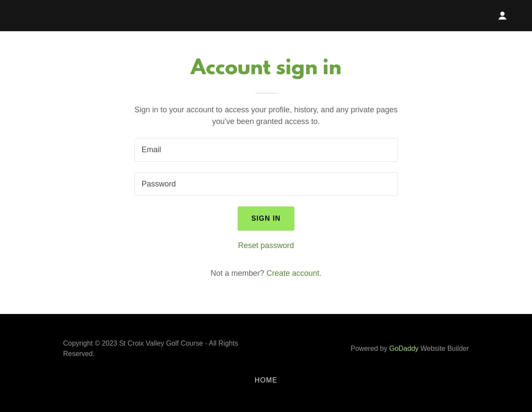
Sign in (266, 218)
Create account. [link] (294, 273)
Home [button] (266, 380)
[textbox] (266, 150)
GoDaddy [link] (404, 348)
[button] (503, 16)
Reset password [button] (266, 245)
